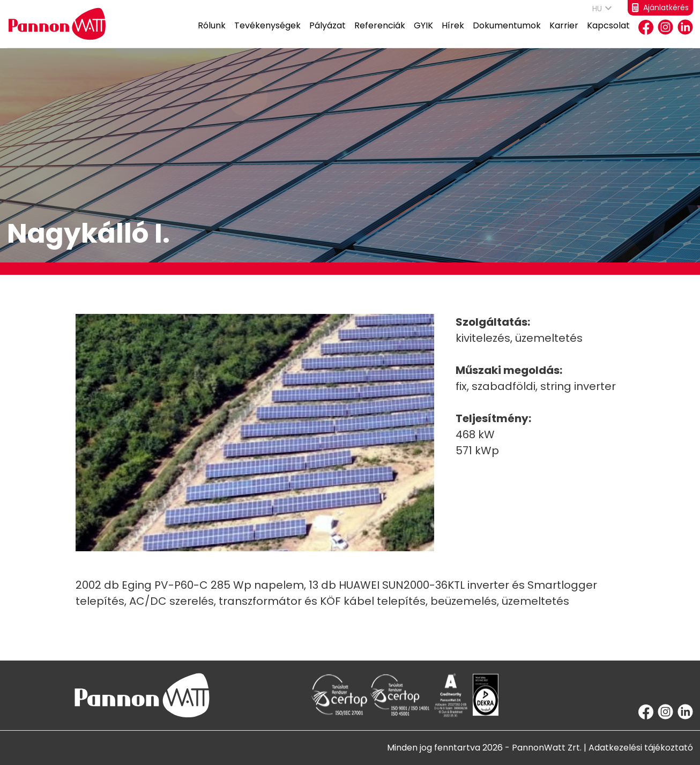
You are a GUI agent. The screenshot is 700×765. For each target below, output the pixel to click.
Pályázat (327, 33)
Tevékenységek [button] (267, 33)
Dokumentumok (507, 33)
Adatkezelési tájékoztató (641, 748)
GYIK (423, 33)
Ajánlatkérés (660, 7)
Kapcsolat (608, 33)
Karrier (564, 33)
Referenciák (380, 33)
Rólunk (212, 33)
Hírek (453, 33)
